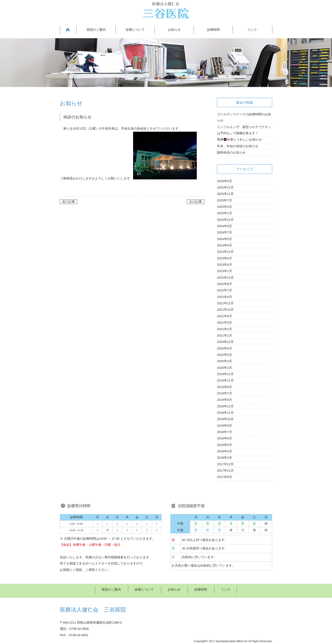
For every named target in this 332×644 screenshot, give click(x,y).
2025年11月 (225, 194)
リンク (252, 30)
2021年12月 (225, 303)
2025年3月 (224, 207)
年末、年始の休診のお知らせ (238, 146)
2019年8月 (224, 387)
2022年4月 (224, 297)
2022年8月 (224, 284)
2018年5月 (224, 445)
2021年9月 (224, 316)
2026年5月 (224, 181)
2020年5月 (224, 355)
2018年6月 (224, 438)
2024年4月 (224, 245)
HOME (68, 30)
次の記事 (196, 202)
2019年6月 (224, 400)
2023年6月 (224, 258)
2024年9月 (224, 226)
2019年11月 (225, 380)
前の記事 (69, 202)
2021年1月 (224, 335)
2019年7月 (224, 393)
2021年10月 (225, 310)
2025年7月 (224, 200)
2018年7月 (224, 432)
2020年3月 (224, 361)
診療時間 (213, 30)
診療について (135, 30)
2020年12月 (225, 342)
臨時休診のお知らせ (231, 152)
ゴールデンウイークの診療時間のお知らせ (244, 117)
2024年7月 (224, 232)
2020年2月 (224, 368)
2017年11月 (225, 471)
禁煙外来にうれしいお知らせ (239, 140)
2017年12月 (225, 464)
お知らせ (174, 30)
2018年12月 (225, 406)
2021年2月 (224, 329)
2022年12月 (225, 278)
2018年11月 (225, 413)
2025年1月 (224, 213)
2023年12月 (225, 252)
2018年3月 (224, 458)
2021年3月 (224, 323)
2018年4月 (224, 451)
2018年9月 (224, 426)
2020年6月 (224, 348)
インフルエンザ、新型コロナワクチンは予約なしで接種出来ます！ (244, 130)
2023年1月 (224, 271)
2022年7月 (224, 290)
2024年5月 (224, 239)
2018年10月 (225, 419)
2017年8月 (224, 477)
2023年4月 (224, 265)
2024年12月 (225, 220)
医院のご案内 (96, 30)
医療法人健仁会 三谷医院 (93, 610)
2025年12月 (225, 187)
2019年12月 (225, 374)
